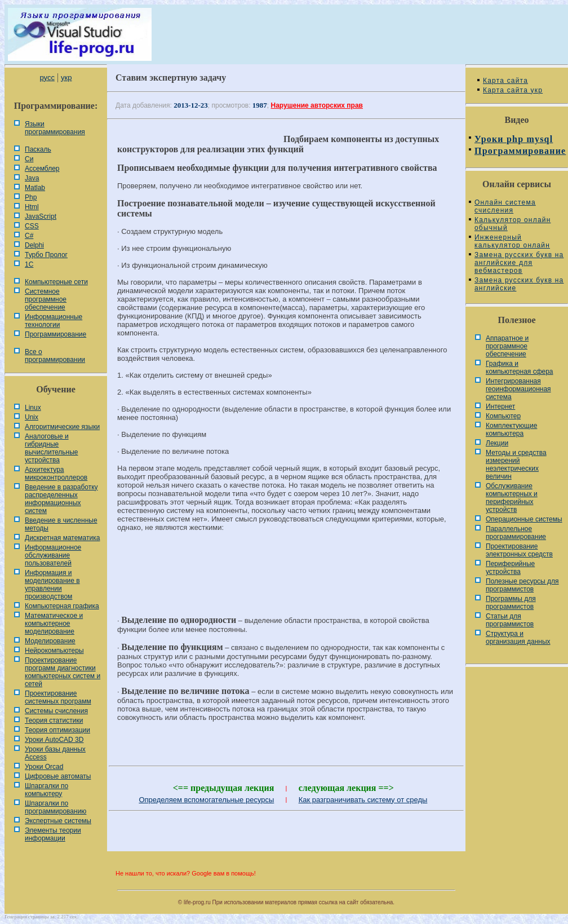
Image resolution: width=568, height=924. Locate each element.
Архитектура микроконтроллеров (56, 474)
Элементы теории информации (53, 834)
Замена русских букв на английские (519, 284)
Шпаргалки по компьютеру (46, 790)
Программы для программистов (511, 603)
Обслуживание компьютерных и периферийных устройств (512, 498)
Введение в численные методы (61, 524)
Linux (33, 408)
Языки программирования (55, 128)
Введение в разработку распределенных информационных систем (61, 499)
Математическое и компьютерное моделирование (54, 624)
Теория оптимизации (57, 730)
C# (29, 236)
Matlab (35, 188)
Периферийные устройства (510, 568)
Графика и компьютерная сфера (520, 368)
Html (32, 207)
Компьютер (503, 416)
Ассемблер (42, 169)
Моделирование (50, 641)
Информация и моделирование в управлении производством (52, 585)
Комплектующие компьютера (511, 430)
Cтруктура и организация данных (518, 638)
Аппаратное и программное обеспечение (507, 346)
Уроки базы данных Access (55, 753)
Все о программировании (55, 356)
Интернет (500, 406)
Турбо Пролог (46, 255)
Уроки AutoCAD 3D (54, 740)
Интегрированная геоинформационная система (518, 389)
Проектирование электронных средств (519, 550)
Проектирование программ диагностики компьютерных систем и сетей (63, 672)
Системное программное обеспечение (46, 299)
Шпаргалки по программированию (56, 807)
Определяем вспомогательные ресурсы (206, 800)
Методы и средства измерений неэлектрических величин (516, 465)
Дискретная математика (62, 538)
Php (31, 197)
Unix (32, 417)
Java (32, 178)
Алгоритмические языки (62, 427)
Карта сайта (505, 81)
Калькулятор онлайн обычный (513, 224)
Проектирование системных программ (58, 697)
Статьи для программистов (510, 620)
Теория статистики (54, 720)
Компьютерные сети (56, 282)
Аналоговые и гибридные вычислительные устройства (51, 448)
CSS (32, 226)
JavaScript (41, 216)
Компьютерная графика (62, 606)
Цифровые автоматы (58, 776)
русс (47, 78)
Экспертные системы (58, 821)
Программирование (56, 334)
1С (29, 264)
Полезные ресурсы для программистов (522, 585)
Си (29, 159)
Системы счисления (56, 711)
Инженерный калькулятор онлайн (512, 241)
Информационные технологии (54, 321)
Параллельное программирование (516, 533)
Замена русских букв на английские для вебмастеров (519, 263)
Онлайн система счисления (505, 206)
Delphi (34, 245)
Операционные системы (524, 519)
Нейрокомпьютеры (54, 651)
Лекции (497, 443)
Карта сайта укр (513, 90)
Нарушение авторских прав (317, 105)
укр (66, 78)
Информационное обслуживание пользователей (53, 555)
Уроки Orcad (44, 767)
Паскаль (38, 149)
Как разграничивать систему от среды (363, 800)
